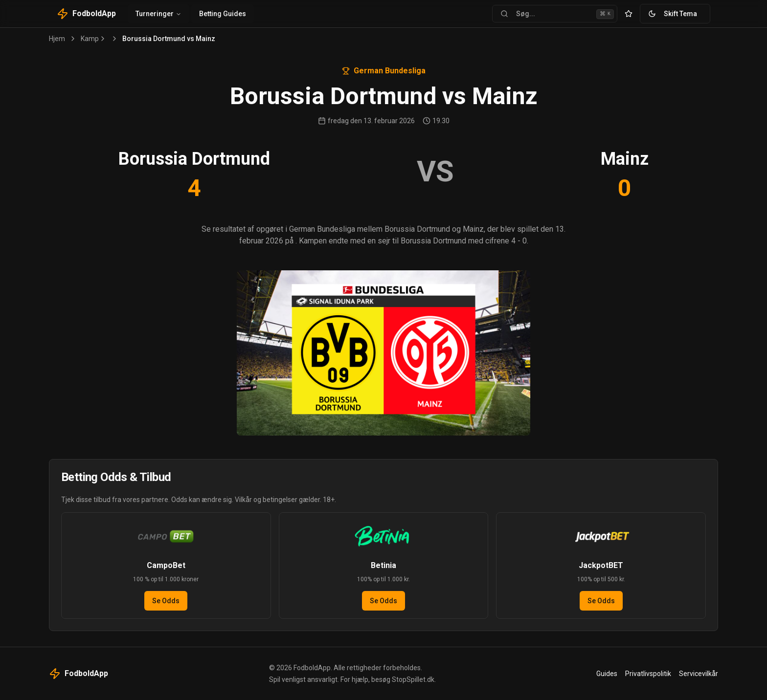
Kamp (90, 39)
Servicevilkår (699, 674)
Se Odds (166, 601)
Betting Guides (223, 14)
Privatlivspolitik (648, 674)
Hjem (57, 39)
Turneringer (158, 14)
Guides (607, 674)
